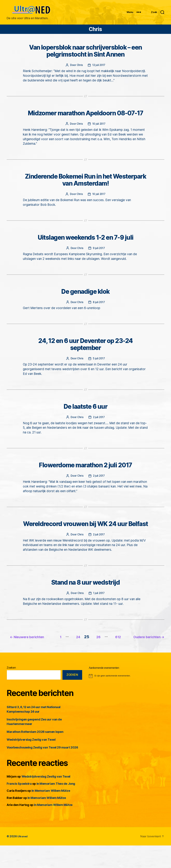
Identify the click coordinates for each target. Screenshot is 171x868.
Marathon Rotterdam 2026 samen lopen (35, 754)
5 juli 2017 (99, 368)
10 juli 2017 (99, 130)
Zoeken (11, 690)
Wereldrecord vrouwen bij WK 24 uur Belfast (85, 538)
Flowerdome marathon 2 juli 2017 (85, 475)
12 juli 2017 (99, 71)
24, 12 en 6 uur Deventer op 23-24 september (85, 353)
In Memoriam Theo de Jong (56, 806)
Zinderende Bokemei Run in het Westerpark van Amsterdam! (85, 187)
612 (158, 654)
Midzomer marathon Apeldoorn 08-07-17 (85, 119)
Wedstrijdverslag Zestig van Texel (31, 762)
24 (111, 654)
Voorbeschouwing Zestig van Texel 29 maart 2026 (42, 770)
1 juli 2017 (99, 612)
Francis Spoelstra (19, 806)
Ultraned (23, 859)
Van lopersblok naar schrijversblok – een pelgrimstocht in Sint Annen (86, 56)
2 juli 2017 (99, 427)
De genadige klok (85, 300)
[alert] (127, 698)
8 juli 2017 (99, 311)
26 (135, 654)
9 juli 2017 (99, 256)
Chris (79, 71)
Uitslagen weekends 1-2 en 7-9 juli (85, 245)
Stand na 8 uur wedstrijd (85, 601)
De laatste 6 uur (85, 416)
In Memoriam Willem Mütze (51, 813)
